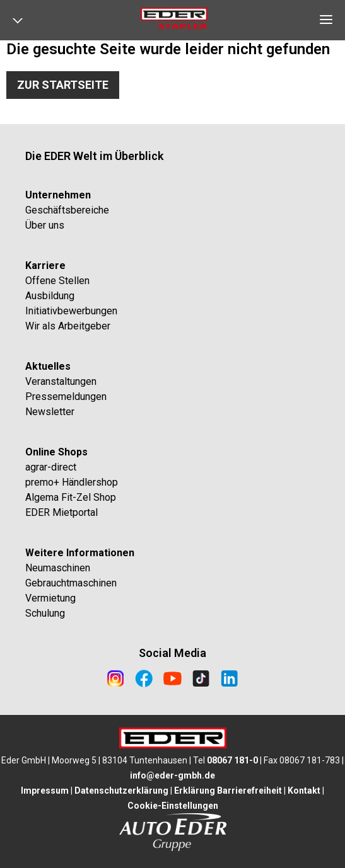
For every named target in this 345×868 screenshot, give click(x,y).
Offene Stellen (57, 281)
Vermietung (50, 598)
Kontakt (304, 791)
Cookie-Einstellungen (173, 806)
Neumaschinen (58, 568)
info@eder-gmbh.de (172, 775)
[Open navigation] (22, 23)
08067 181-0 (232, 760)
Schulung (45, 613)
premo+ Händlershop (72, 482)
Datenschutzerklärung (121, 791)
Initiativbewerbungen (71, 311)
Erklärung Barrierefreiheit (228, 791)
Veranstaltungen (61, 381)
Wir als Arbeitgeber (68, 326)
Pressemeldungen (66, 397)
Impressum (45, 791)
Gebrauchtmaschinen (71, 583)
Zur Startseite (63, 85)
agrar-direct (51, 467)
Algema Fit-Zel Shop (71, 497)
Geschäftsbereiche (67, 210)
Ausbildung (50, 296)
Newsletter (50, 412)
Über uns (45, 225)
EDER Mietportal (61, 512)
